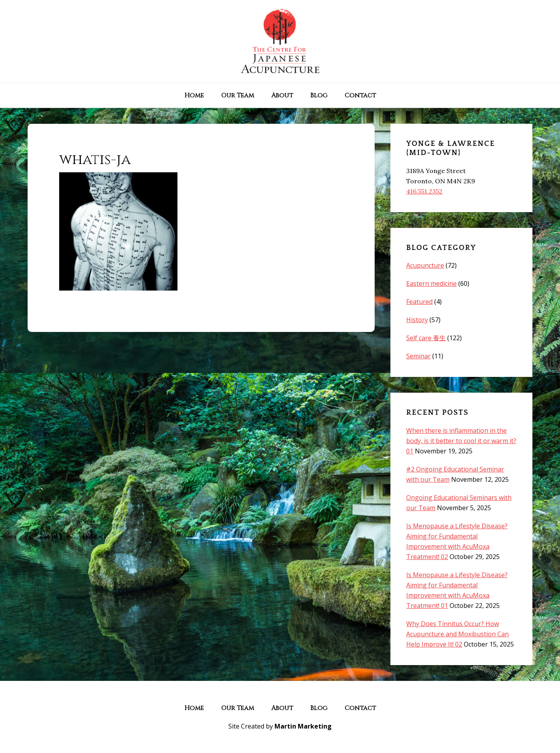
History (417, 320)
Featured (419, 302)
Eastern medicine (431, 283)
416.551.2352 (424, 191)
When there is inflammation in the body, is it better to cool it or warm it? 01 (461, 441)
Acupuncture (425, 265)
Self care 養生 (426, 338)
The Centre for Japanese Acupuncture (280, 41)
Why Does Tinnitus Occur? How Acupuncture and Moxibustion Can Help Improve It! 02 (457, 634)
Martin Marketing (303, 726)
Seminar (418, 356)
